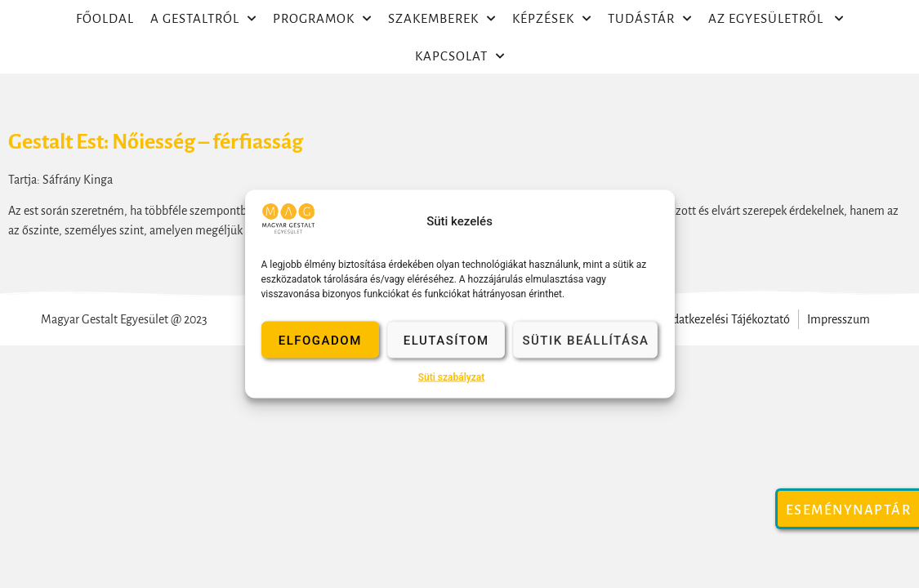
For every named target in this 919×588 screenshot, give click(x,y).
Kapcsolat (460, 56)
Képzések (552, 19)
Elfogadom (320, 340)
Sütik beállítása (585, 340)
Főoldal (105, 18)
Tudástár (650, 19)
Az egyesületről (776, 19)
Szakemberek (442, 19)
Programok (322, 19)
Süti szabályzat (452, 377)
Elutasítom (446, 340)
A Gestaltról (203, 19)
